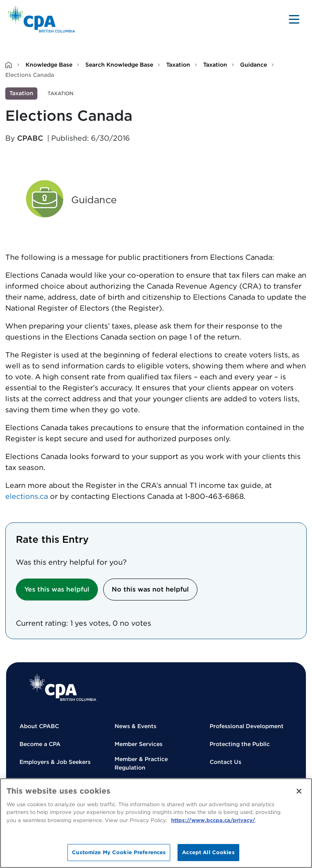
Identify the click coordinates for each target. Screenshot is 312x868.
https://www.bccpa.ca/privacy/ (213, 820)
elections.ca (27, 496)
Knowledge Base (49, 65)
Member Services (139, 744)
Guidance (253, 65)
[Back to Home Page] (42, 19)
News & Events (135, 726)
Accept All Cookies (208, 852)
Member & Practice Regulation (141, 763)
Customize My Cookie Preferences (119, 852)
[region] (156, 823)
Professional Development (247, 726)
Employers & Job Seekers (55, 762)
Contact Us (225, 762)
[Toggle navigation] (294, 19)
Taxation (178, 65)
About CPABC (39, 726)
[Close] (299, 791)
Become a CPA (40, 744)
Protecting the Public (240, 744)
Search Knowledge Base (119, 65)
